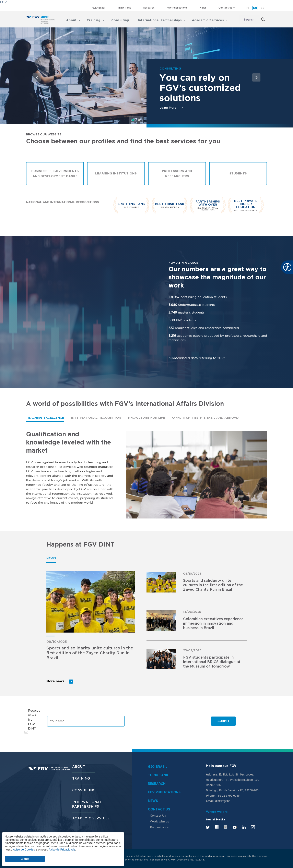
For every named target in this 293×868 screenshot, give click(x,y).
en (255, 8)
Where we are (217, 812)
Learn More (168, 108)
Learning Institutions (116, 174)
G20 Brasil (99, 8)
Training (81, 778)
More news (55, 681)
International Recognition (96, 418)
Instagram (226, 827)
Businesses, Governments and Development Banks (55, 174)
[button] (37, 77)
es (262, 8)
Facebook (217, 827)
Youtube (235, 827)
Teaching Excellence (45, 418)
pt (248, 8)
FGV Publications (177, 8)
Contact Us (158, 815)
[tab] (45, 418)
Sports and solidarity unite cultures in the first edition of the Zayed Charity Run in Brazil (90, 653)
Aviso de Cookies (24, 849)
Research (149, 8)
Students (238, 174)
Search (249, 20)
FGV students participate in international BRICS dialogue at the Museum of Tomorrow (212, 662)
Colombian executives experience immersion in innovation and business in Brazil (213, 624)
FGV (3, 2)
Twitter (208, 827)
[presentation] (160, 721)
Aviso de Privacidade (62, 849)
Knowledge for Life (147, 418)
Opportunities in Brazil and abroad (205, 418)
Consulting (84, 790)
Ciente (25, 859)
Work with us (160, 821)
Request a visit (160, 827)
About (79, 767)
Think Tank (124, 8)
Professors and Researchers (177, 174)
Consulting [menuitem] (120, 20)
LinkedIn (244, 827)
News (203, 8)
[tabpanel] (146, 475)
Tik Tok (253, 827)
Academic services (91, 818)
